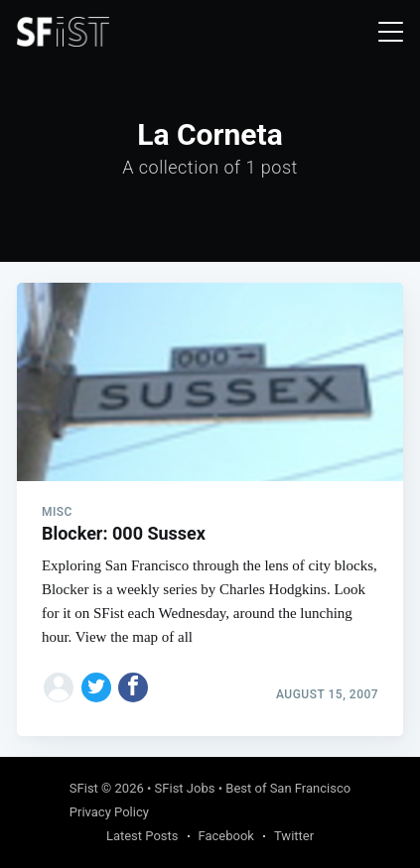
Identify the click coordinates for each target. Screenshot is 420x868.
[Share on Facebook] (133, 687)
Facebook (226, 836)
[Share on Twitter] (96, 687)
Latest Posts (142, 836)
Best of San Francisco (288, 788)
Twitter (294, 836)
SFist (84, 788)
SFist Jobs (185, 788)
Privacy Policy (109, 812)
